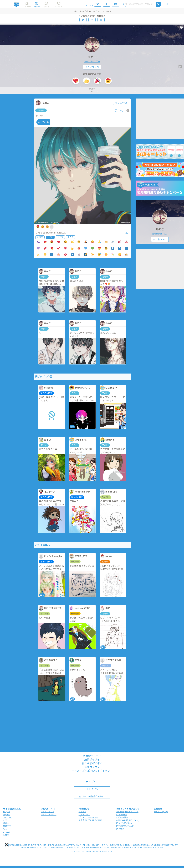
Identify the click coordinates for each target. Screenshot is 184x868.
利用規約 (82, 812)
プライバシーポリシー (88, 817)
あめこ (92, 57)
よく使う (40, 237)
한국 (5, 820)
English (7, 812)
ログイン (92, 781)
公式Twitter (122, 814)
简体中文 (7, 823)
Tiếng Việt (8, 817)
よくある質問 (122, 817)
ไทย (5, 829)
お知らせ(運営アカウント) (128, 812)
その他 (70, 237)
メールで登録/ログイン (92, 796)
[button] (7, 845)
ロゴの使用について (125, 826)
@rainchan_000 (92, 61)
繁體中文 (7, 826)
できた (41, 110)
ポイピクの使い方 (49, 814)
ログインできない (124, 823)
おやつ (60, 237)
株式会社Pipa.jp (161, 812)
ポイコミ (120, 829)
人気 (50, 237)
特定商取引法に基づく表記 (90, 820)
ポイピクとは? (47, 812)
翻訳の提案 (15, 809)
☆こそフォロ (92, 67)
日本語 (6, 835)
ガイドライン (84, 814)
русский (7, 832)
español (7, 814)
